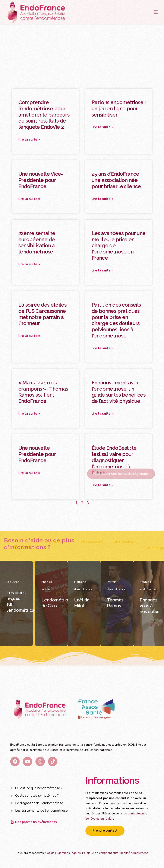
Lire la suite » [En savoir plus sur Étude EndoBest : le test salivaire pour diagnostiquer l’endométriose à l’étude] (102, 485)
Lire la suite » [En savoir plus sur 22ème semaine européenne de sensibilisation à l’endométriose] (29, 264)
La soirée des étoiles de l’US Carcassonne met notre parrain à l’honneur (42, 314)
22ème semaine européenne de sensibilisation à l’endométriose (37, 242)
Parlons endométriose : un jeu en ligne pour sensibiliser (119, 109)
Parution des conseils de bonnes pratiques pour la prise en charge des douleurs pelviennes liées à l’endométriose (116, 320)
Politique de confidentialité (100, 853)
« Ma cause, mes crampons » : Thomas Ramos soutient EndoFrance (43, 392)
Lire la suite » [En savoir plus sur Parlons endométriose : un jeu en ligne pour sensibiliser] (102, 127)
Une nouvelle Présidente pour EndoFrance (37, 454)
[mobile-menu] (147, 12)
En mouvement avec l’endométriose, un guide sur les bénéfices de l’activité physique (119, 392)
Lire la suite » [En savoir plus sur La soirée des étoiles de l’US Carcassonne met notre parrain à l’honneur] (29, 336)
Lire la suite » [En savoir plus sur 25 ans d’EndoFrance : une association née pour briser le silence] (102, 199)
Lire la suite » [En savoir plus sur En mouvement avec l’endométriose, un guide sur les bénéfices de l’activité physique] (102, 414)
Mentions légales (69, 853)
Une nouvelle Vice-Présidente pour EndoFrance (41, 180)
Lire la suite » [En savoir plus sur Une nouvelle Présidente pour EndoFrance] (29, 473)
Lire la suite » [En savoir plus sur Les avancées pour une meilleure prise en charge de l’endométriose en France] (102, 270)
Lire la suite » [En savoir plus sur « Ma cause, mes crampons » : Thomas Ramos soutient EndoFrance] (29, 414)
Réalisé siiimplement (134, 853)
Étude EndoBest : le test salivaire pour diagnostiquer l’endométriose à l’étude (114, 460)
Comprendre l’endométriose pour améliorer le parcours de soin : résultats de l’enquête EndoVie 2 (44, 115)
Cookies (51, 853)
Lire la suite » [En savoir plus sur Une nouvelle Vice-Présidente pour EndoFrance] (29, 199)
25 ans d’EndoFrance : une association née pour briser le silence (116, 180)
